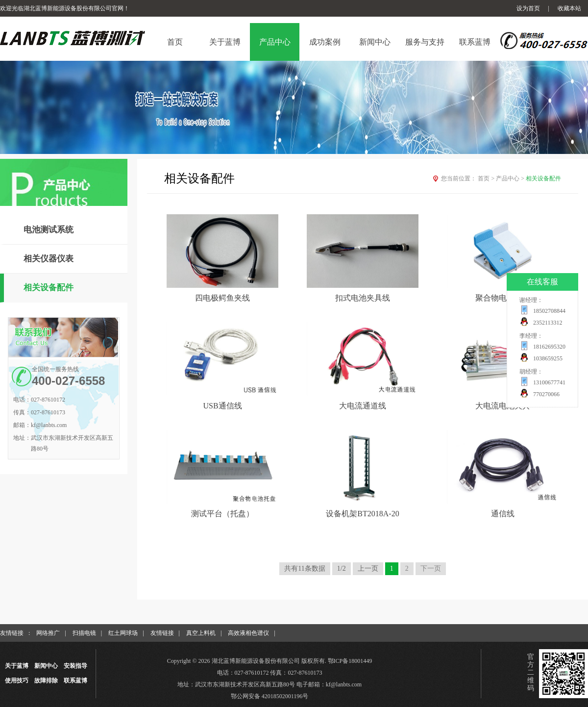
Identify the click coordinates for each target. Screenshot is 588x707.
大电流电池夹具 (503, 406)
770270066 (546, 394)
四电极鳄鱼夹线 (222, 298)
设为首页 (528, 8)
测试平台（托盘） (222, 514)
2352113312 (548, 323)
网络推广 (48, 633)
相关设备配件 (49, 288)
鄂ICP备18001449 (350, 661)
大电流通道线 (363, 406)
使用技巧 (17, 681)
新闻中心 (46, 666)
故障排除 (46, 681)
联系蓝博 (75, 681)
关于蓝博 (17, 666)
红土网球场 (123, 633)
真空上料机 (201, 633)
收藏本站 (569, 8)
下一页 (431, 568)
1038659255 (548, 358)
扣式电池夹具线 (363, 298)
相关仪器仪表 (49, 259)
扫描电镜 (84, 633)
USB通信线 (222, 406)
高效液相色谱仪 (248, 633)
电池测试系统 (49, 230)
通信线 (503, 514)
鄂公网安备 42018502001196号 (270, 696)
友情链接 (162, 633)
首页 (487, 178)
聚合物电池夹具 (503, 298)
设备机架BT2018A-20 (362, 514)
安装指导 (75, 666)
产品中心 (511, 178)
